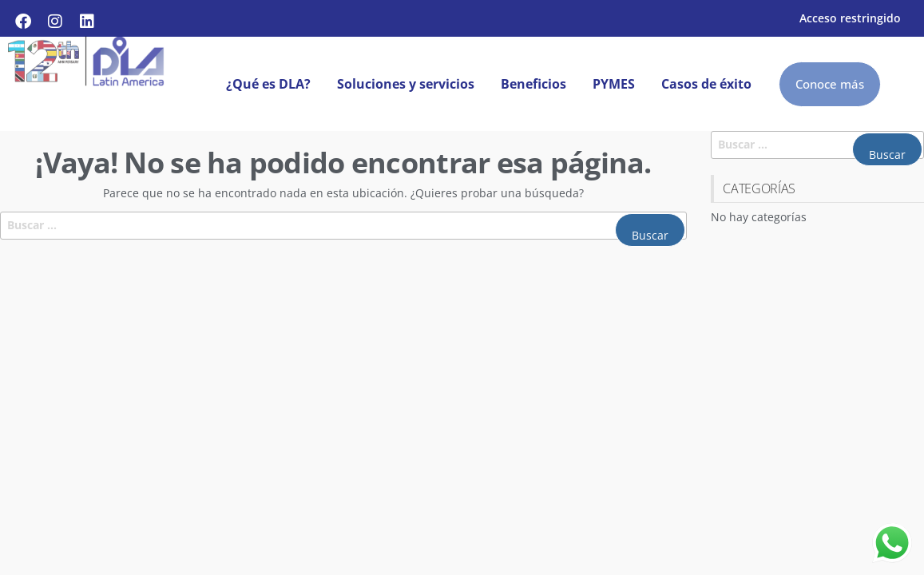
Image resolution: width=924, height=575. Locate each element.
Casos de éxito (706, 84)
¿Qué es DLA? (268, 84)
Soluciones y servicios (406, 84)
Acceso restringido (850, 18)
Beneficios (533, 84)
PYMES (614, 84)
